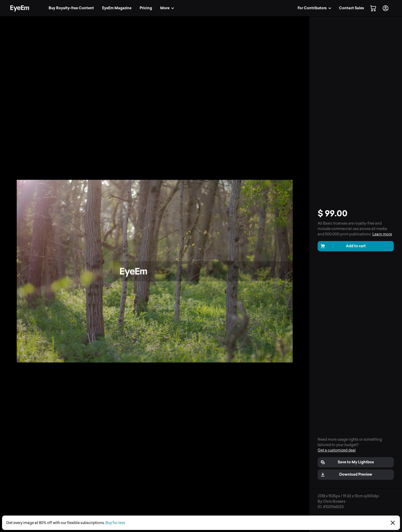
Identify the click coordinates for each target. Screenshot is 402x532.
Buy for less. (116, 523)
